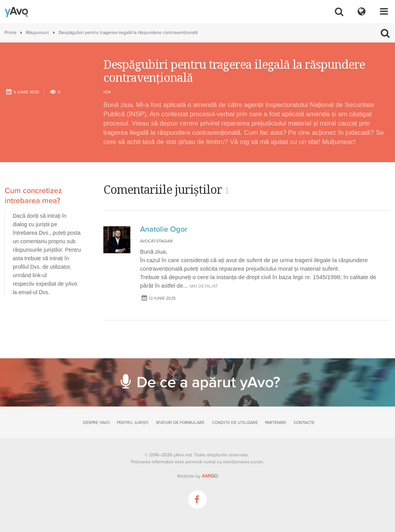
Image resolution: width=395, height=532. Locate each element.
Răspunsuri (37, 33)
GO (210, 476)
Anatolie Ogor (164, 229)
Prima (10, 33)
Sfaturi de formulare (180, 423)
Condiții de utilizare (235, 423)
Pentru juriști (133, 423)
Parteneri (276, 423)
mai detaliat (204, 286)
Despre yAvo (96, 423)
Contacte (304, 423)
